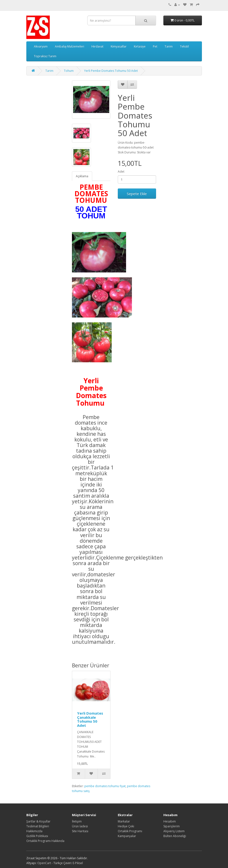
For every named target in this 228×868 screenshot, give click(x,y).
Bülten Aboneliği (175, 836)
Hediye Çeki (126, 826)
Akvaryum (41, 46)
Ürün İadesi (80, 826)
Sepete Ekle (137, 194)
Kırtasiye (140, 46)
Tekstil (184, 46)
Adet (121, 172)
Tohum (69, 71)
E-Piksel (78, 863)
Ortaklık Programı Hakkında (45, 841)
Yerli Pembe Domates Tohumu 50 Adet (111, 71)
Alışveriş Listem (174, 831)
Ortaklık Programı (130, 831)
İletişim (77, 821)
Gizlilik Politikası (37, 836)
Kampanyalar (127, 836)
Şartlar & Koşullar (38, 821)
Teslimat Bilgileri (38, 826)
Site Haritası (80, 831)
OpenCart (44, 863)
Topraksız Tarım (45, 56)
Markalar (124, 821)
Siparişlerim (172, 826)
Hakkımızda (34, 831)
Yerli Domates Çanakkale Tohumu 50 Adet (90, 719)
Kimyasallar (119, 46)
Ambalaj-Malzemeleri (69, 46)
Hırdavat (97, 46)
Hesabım (170, 821)
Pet (155, 46)
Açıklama (82, 176)
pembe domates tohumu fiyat (105, 786)
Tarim (169, 46)
